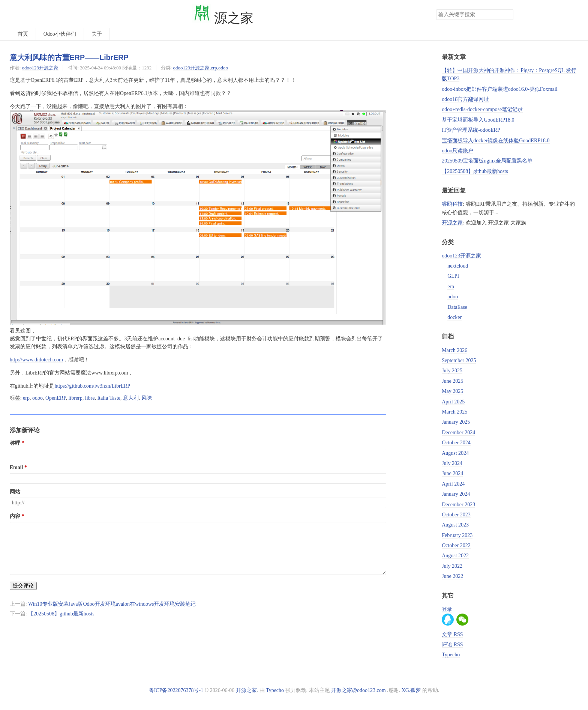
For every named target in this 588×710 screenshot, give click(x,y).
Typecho (451, 655)
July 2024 (452, 463)
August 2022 (455, 556)
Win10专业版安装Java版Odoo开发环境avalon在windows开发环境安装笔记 (112, 604)
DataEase (457, 307)
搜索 (507, 15)
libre (90, 398)
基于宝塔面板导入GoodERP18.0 (478, 120)
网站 (15, 492)
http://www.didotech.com (36, 360)
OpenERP (55, 398)
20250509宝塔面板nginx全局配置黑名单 (487, 161)
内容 (15, 516)
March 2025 (454, 412)
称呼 (15, 443)
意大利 (131, 398)
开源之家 (452, 223)
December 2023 (458, 505)
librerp (75, 398)
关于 (97, 34)
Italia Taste (109, 398)
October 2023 (456, 515)
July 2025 (452, 371)
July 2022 (452, 566)
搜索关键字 (436, 9)
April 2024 (453, 484)
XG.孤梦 (411, 690)
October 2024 (456, 443)
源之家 (223, 18)
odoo (223, 68)
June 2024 (452, 473)
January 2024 (456, 494)
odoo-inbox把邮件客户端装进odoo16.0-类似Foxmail (499, 89)
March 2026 (454, 350)
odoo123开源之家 (40, 68)
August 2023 (455, 525)
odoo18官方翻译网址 (465, 99)
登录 (447, 609)
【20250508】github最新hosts (61, 614)
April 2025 (453, 402)
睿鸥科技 (452, 204)
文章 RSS (452, 634)
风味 (147, 398)
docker (454, 317)
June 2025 (452, 381)
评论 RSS (452, 645)
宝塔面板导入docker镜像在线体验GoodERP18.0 (496, 141)
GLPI (453, 276)
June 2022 (452, 576)
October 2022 (456, 545)
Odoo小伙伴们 (60, 34)
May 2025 (452, 391)
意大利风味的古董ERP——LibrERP (69, 57)
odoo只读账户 (457, 151)
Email (16, 467)
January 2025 (456, 422)
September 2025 (459, 360)
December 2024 (458, 432)
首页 (23, 34)
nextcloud (458, 266)
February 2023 (457, 535)
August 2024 (455, 453)
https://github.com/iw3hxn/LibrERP (92, 386)
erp (214, 68)
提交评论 (23, 586)
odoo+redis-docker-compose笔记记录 (482, 109)
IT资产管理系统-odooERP (471, 130)
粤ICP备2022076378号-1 (176, 690)
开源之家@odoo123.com (358, 690)
